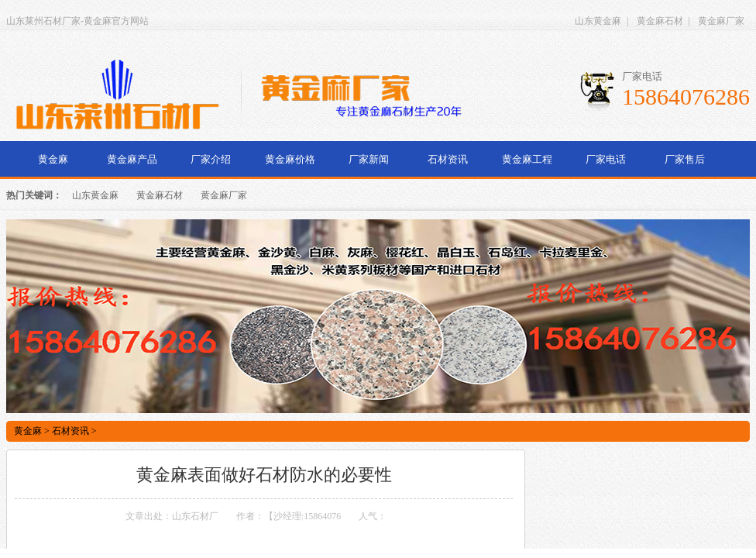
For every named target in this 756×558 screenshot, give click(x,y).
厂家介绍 (211, 159)
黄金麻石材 (660, 21)
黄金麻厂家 (721, 21)
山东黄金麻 (598, 21)
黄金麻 (53, 159)
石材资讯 (448, 159)
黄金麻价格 (290, 159)
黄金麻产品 (132, 159)
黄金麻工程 (527, 159)
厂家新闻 (369, 159)
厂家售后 (685, 159)
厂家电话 (606, 159)
